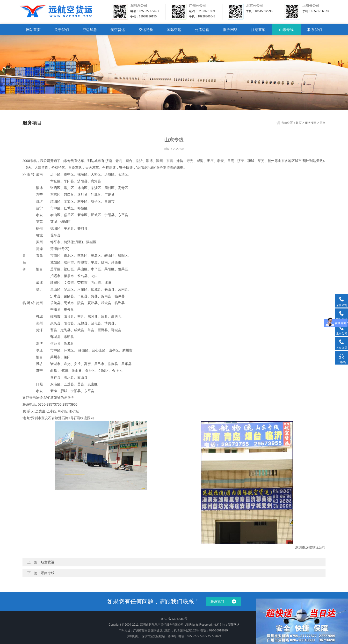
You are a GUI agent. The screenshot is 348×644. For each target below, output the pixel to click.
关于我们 (62, 30)
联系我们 (315, 30)
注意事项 (258, 30)
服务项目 (311, 123)
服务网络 (230, 30)
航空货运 (118, 30)
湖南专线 (48, 573)
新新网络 (234, 625)
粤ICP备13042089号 (174, 619)
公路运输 (202, 30)
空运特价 (146, 30)
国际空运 (174, 30)
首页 (299, 123)
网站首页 (33, 30)
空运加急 (90, 30)
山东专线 (286, 30)
